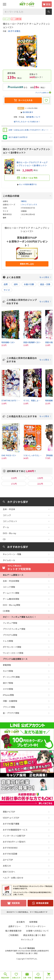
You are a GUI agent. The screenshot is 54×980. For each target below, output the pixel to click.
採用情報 (33, 922)
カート (49, 978)
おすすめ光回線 (10, 854)
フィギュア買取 (10, 623)
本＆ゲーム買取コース (13, 575)
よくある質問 (29, 277)
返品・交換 (45, 284)
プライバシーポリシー (35, 926)
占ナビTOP (8, 860)
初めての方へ (9, 872)
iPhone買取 (8, 695)
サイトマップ (27, 940)
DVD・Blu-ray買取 (12, 605)
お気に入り (16, 978)
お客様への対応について (37, 931)
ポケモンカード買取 (12, 647)
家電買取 (7, 665)
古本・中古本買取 (11, 581)
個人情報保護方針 (13, 931)
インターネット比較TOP (14, 836)
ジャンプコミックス (29, 204)
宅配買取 (16, 903)
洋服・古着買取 (10, 701)
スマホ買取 (8, 689)
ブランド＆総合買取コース (15, 659)
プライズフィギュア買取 (14, 629)
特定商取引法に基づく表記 (27, 953)
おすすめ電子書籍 (11, 824)
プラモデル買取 (10, 635)
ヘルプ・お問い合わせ (13, 878)
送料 (16, 284)
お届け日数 (29, 284)
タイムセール (9, 560)
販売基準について (33, 117)
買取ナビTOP (9, 812)
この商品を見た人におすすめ (29, 416)
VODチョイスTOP (11, 818)
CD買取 (6, 611)
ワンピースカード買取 (13, 653)
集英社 (24, 201)
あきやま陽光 (14, 31)
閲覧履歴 (38, 978)
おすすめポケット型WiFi (14, 842)
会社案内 (21, 922)
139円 (40, 478)
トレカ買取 (8, 641)
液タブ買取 (8, 683)
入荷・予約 (27, 978)
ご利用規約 (13, 935)
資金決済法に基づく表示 (34, 935)
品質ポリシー (15, 926)
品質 (6, 284)
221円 (40, 484)
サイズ (7, 290)
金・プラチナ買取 (11, 713)
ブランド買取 (9, 707)
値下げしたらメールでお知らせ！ (27, 122)
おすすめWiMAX (10, 848)
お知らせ (7, 866)
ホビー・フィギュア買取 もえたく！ (19, 617)
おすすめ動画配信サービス (15, 830)
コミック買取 (9, 587)
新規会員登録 (42, 903)
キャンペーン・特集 (12, 554)
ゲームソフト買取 (11, 593)
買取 (48, 4)
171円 (14, 484)
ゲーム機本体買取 (11, 599)
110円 (14, 478)
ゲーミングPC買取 (11, 677)
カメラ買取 (8, 671)
